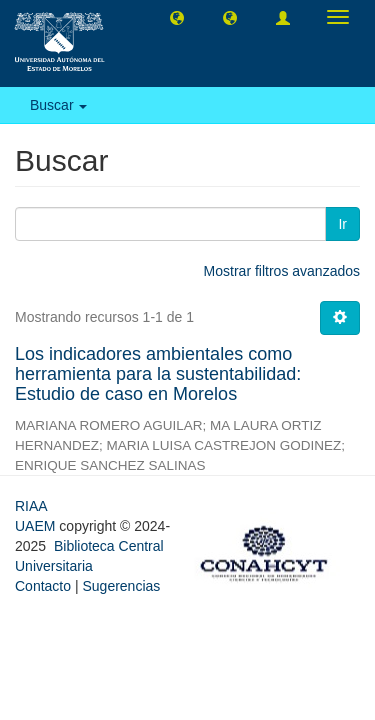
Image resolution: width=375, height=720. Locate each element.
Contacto (43, 586)
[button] (177, 17)
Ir (342, 224)
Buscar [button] (58, 105)
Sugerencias (121, 586)
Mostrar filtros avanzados (282, 271)
